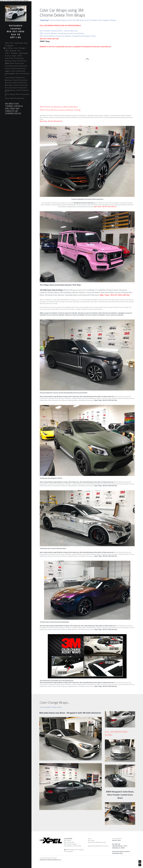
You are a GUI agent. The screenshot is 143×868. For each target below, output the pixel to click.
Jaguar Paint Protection (15, 71)
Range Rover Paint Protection (17, 91)
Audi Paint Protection (14, 58)
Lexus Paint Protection (15, 77)
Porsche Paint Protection (16, 88)
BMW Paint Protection (15, 63)
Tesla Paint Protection (15, 98)
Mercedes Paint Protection (17, 85)
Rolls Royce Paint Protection (17, 95)
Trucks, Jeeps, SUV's (14, 56)
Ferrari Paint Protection (15, 68)
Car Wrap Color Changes (15, 48)
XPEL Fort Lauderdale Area (16, 43)
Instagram (9, 45)
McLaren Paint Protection (16, 83)
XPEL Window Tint (13, 51)
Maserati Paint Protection (16, 80)
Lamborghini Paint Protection (17, 74)
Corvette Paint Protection (16, 66)
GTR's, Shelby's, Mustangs (16, 53)
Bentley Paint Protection (16, 61)
